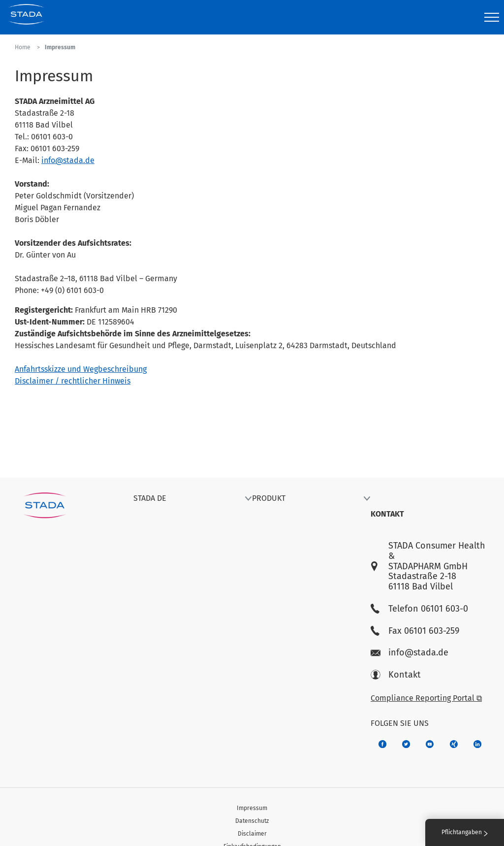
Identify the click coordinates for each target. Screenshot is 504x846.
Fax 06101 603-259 (415, 631)
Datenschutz (252, 821)
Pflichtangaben (465, 832)
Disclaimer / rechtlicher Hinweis (73, 381)
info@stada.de (68, 160)
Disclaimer (252, 834)
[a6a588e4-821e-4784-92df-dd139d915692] (406, 744)
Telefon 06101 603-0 (419, 609)
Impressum (252, 808)
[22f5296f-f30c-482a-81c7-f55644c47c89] (454, 744)
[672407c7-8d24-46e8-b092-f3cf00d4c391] (382, 744)
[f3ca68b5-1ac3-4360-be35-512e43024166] (430, 744)
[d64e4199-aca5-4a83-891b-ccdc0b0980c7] (477, 744)
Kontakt (396, 675)
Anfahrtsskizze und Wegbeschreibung (81, 369)
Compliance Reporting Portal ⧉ (426, 698)
